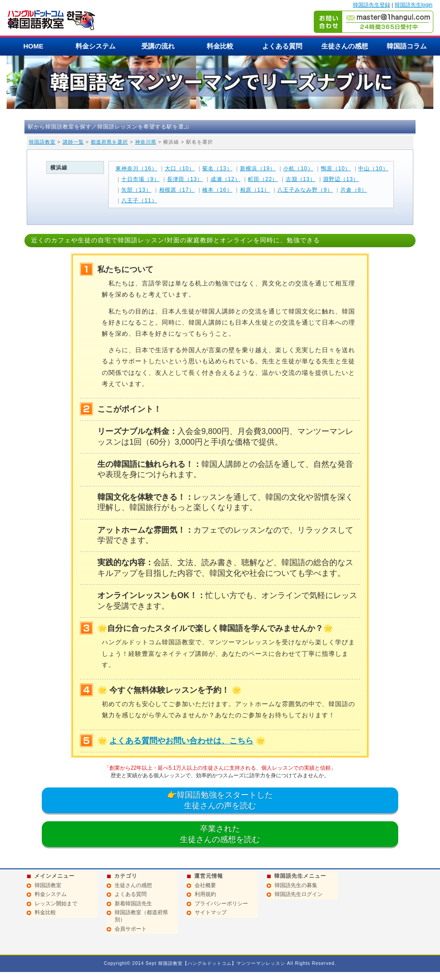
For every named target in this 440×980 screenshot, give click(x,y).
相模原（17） (177, 190)
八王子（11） (139, 201)
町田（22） (263, 179)
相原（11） (255, 190)
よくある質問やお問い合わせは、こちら (181, 741)
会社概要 (205, 885)
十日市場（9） (140, 179)
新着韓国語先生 (133, 904)
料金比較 (220, 46)
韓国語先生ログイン (299, 894)
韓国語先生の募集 (296, 885)
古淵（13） (301, 179)
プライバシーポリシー (221, 904)
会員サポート (131, 929)
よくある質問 (282, 46)
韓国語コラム (407, 46)
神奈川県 (146, 142)
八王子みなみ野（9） (305, 190)
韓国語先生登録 (372, 5)
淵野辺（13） (341, 179)
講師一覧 (73, 142)
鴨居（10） (336, 169)
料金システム (96, 46)
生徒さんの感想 (345, 46)
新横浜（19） (258, 169)
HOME (34, 46)
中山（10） (373, 169)
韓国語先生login (414, 5)
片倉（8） (354, 190)
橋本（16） (217, 190)
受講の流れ (158, 46)
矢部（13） (136, 190)
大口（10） (180, 169)
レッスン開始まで (56, 904)
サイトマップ (211, 912)
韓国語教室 (42, 142)
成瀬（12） (226, 179)
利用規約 (205, 894)
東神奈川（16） (136, 169)
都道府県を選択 (109, 142)
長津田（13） (185, 179)
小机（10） (298, 169)
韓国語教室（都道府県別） (141, 916)
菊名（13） (217, 169)
